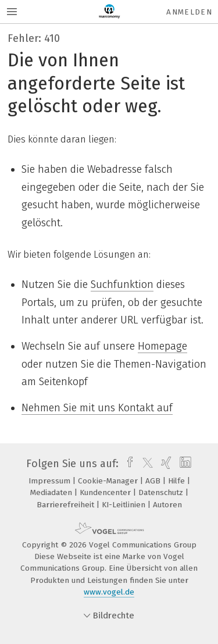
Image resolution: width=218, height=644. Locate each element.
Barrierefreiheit (67, 505)
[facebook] (127, 464)
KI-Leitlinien (125, 505)
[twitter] (145, 464)
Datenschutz (162, 492)
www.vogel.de (109, 592)
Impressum (51, 481)
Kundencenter (106, 492)
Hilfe (178, 481)
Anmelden (189, 12)
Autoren (167, 505)
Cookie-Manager (109, 481)
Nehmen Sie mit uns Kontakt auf (97, 408)
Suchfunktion (122, 284)
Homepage (162, 346)
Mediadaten (52, 492)
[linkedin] (184, 464)
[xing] (165, 464)
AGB (154, 481)
